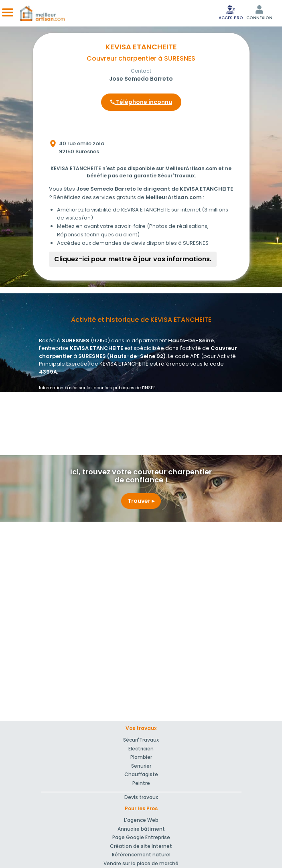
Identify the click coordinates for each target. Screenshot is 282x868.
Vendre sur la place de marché (141, 863)
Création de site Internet (141, 846)
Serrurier (141, 766)
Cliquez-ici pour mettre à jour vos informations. (133, 259)
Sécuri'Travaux (141, 740)
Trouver (141, 501)
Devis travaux (141, 797)
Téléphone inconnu (141, 102)
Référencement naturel (141, 855)
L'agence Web (141, 820)
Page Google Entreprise (141, 837)
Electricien (141, 749)
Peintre (141, 783)
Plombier (141, 757)
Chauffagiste (141, 774)
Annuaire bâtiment (141, 829)
